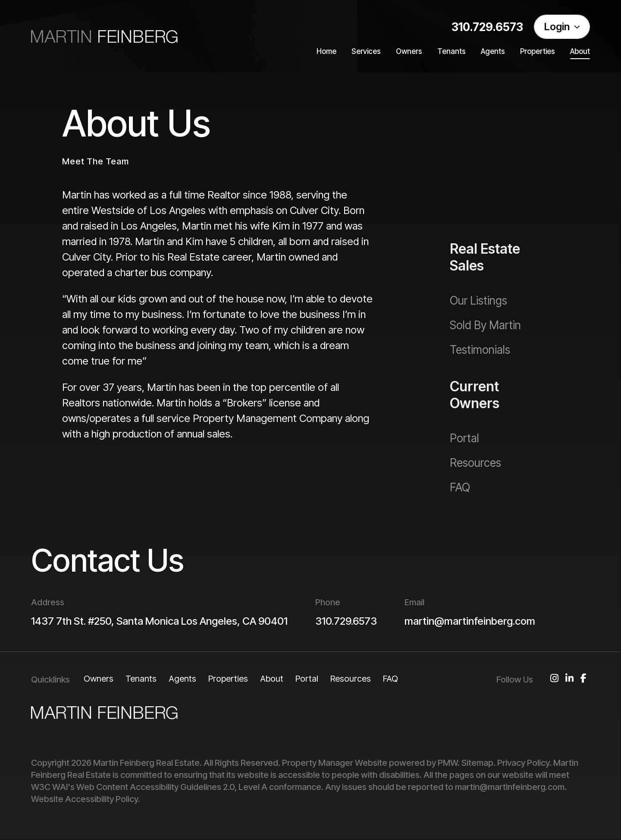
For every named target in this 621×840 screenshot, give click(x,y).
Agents (493, 51)
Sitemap (477, 763)
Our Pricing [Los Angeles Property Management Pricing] (477, 187)
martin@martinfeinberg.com (470, 621)
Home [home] (326, 51)
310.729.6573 (487, 27)
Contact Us (107, 560)
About (272, 679)
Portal (307, 679)
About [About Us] (580, 51)
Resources (351, 679)
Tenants (141, 679)
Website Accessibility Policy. (86, 799)
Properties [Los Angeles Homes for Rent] (538, 51)
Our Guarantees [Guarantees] (488, 212)
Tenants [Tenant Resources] (452, 51)
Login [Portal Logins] (562, 27)
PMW (448, 763)
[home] (104, 36)
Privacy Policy (523, 763)
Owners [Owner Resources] (409, 51)
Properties (228, 679)
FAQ (390, 679)
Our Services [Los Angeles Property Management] (480, 163)
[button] (554, 682)
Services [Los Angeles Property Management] (366, 51)
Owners (99, 679)
